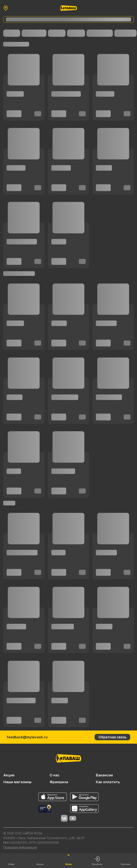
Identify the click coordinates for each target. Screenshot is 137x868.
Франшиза (59, 782)
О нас (55, 775)
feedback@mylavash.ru (27, 737)
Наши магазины (17, 782)
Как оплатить (108, 782)
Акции (9, 775)
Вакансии (104, 775)
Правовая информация (20, 847)
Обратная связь (113, 737)
